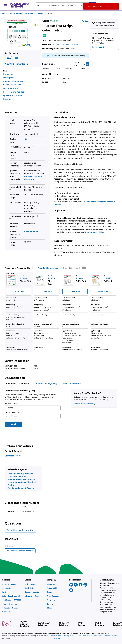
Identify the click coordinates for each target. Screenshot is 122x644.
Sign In (49, 56)
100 (26, 139)
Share (86, 21)
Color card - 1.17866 (14, 456)
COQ (17, 58)
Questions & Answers (13, 95)
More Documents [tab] (72, 384)
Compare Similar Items (14, 81)
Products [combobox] (41, 5)
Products (3, 13)
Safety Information (12, 85)
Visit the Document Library (84, 404)
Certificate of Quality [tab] (46, 384)
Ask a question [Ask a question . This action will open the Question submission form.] (76, 45)
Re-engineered (31, 231)
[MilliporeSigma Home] (20, 5)
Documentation (11, 88)
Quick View (19, 291)
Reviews (7, 99)
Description (9, 78)
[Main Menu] (5, 5)
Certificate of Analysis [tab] (18, 384)
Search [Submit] (13, 424)
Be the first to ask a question (20, 530)
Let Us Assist (98, 47)
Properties (8, 74)
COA (9, 58)
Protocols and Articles (14, 92)
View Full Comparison (48, 268)
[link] (12, 584)
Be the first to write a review (21, 551)
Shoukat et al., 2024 (94, 232)
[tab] (5, 13)
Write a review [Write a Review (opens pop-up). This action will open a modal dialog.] (63, 45)
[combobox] (66, 5)
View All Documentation (17, 64)
